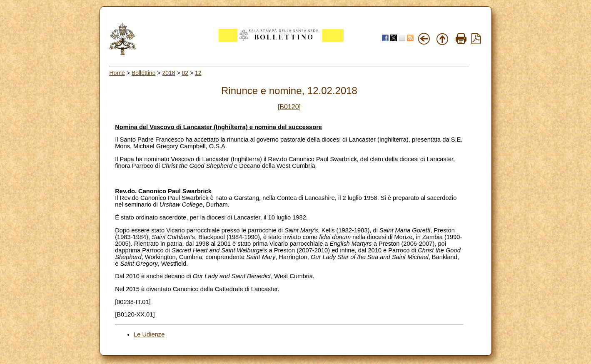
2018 (168, 73)
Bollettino (144, 73)
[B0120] (289, 107)
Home (117, 73)
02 (185, 73)
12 (198, 73)
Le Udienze (149, 334)
